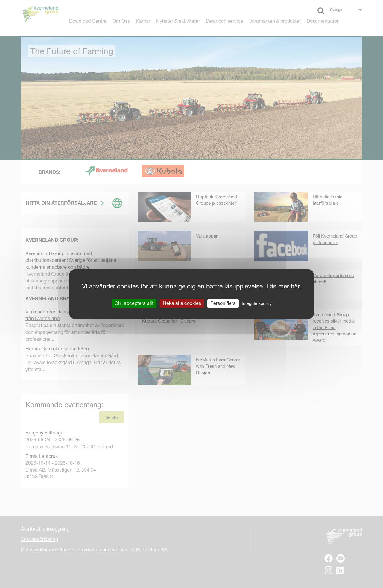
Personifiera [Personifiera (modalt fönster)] (223, 303)
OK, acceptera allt (134, 303)
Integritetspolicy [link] (257, 303)
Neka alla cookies (182, 303)
